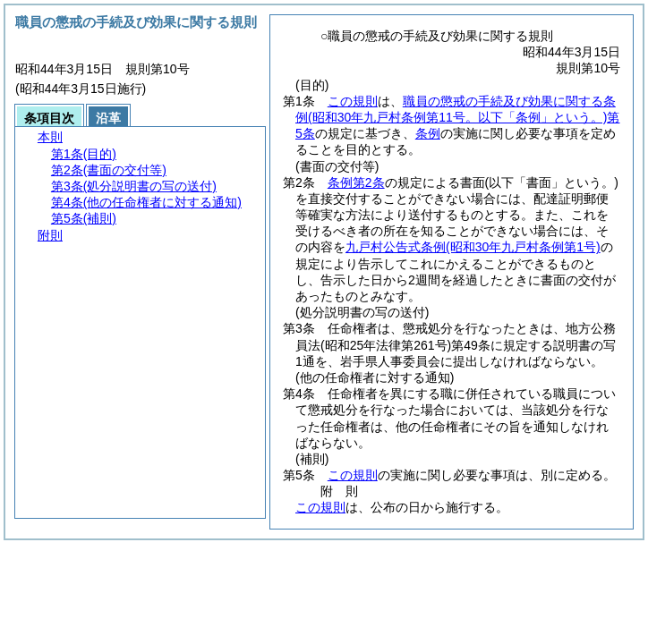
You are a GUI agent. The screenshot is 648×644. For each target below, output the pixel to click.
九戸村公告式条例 (473, 247)
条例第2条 (356, 182)
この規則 (353, 101)
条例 (428, 133)
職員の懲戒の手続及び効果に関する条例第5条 (457, 117)
